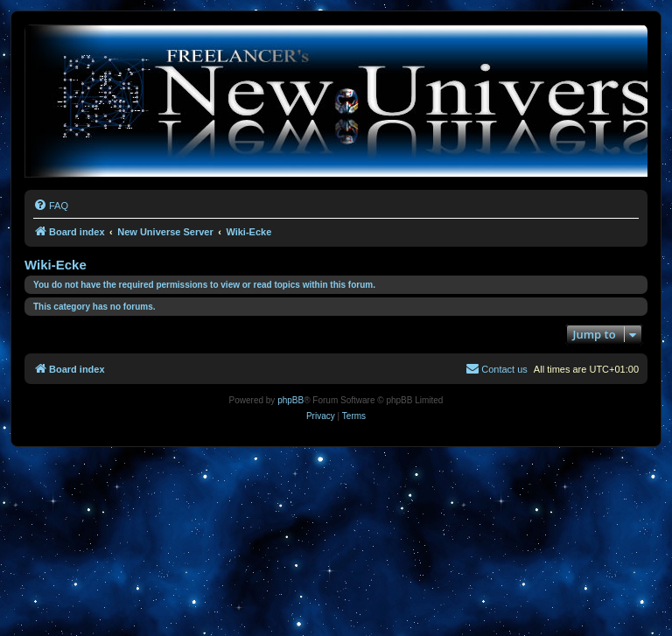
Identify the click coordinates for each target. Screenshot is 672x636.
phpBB (290, 400)
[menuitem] (51, 206)
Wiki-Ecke (56, 265)
